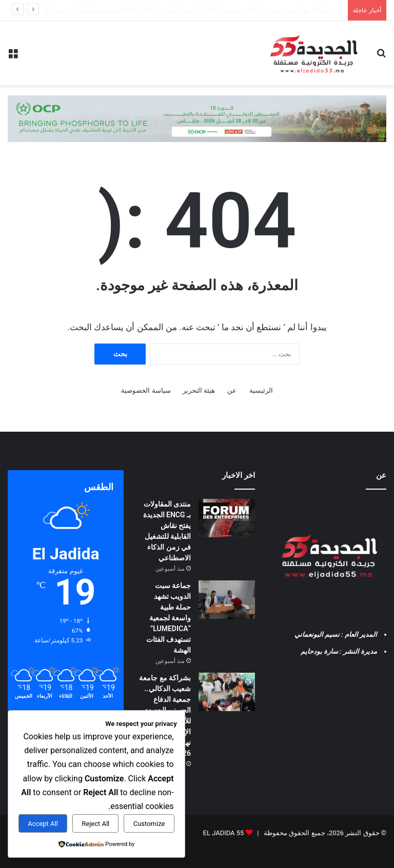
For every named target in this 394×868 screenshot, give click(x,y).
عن (232, 390)
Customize (149, 824)
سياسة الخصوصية (146, 390)
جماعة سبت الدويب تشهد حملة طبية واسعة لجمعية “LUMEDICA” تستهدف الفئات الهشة (213, 10)
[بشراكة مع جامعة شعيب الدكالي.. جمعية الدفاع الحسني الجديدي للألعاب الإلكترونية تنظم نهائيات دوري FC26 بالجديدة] (227, 692)
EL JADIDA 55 (224, 833)
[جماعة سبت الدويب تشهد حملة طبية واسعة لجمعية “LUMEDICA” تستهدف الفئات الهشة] (227, 600)
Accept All (43, 824)
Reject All (95, 824)
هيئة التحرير (199, 390)
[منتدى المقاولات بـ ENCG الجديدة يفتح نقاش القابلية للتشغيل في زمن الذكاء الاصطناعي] (227, 518)
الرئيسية (261, 390)
